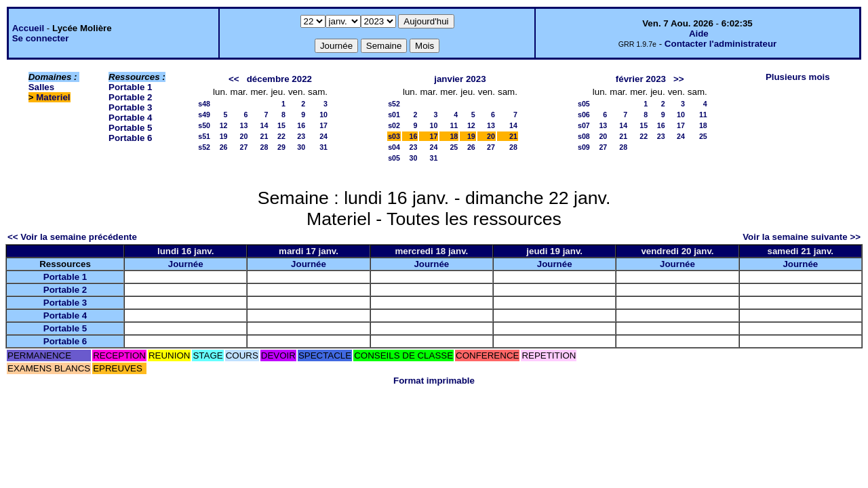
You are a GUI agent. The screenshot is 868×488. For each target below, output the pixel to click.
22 (281, 136)
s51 (204, 136)
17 (323, 125)
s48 (204, 104)
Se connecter (41, 38)
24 (323, 136)
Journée (186, 264)
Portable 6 (130, 138)
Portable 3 (130, 107)
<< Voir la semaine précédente (72, 237)
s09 (584, 147)
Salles (42, 87)
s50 (204, 125)
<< (234, 79)
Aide (699, 34)
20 (244, 136)
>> (679, 79)
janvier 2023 (460, 79)
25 (454, 147)
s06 (584, 115)
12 (224, 125)
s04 (394, 147)
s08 (584, 136)
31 (323, 147)
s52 (204, 147)
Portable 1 (130, 87)
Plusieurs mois (798, 77)
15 (281, 125)
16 (301, 125)
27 (244, 147)
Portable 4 (130, 118)
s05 (394, 158)
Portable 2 (130, 97)
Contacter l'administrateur (721, 44)
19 (224, 136)
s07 (584, 125)
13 (244, 125)
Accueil (28, 28)
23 (301, 136)
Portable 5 (130, 128)
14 (264, 125)
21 (264, 136)
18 (454, 136)
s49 (204, 115)
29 (281, 147)
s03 (394, 136)
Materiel (53, 97)
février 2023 (641, 79)
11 (454, 125)
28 (264, 147)
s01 (394, 115)
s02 (394, 125)
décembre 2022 (279, 79)
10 (323, 115)
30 (301, 147)
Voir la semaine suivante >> (802, 237)
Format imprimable (434, 381)
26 (224, 147)
